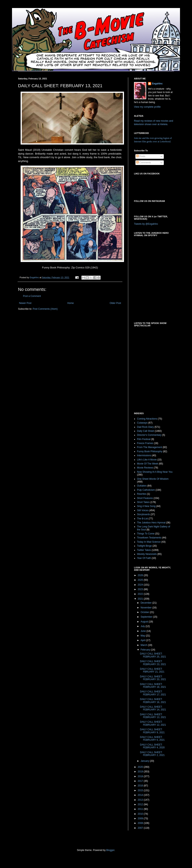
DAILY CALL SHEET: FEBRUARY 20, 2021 (153, 678)
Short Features (145, 498)
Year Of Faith (144, 558)
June (143, 631)
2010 (141, 814)
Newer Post (25, 303)
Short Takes (143, 502)
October (145, 612)
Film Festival (144, 439)
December (146, 603)
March (144, 645)
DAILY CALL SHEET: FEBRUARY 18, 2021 (153, 686)
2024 (141, 585)
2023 (141, 589)
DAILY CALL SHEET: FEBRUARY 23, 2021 (153, 663)
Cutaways (142, 423)
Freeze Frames (145, 443)
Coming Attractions (147, 419)
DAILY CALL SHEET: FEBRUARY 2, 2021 (152, 754)
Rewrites (142, 494)
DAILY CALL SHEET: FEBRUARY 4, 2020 (152, 746)
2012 (141, 804)
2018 (141, 776)
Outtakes (142, 486)
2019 (141, 772)
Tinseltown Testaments (149, 538)
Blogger (110, 850)
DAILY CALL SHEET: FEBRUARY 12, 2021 (153, 723)
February (146, 650)
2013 (141, 800)
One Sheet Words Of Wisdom (153, 479)
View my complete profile (147, 107)
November (146, 608)
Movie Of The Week (148, 464)
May (143, 636)
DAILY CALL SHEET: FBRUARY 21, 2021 (152, 670)
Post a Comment (32, 296)
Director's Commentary (149, 435)
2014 (141, 795)
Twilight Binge (144, 546)
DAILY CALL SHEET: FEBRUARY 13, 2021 (153, 716)
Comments (143, 163)
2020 (141, 767)
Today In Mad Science (149, 542)
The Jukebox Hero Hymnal (151, 523)
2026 (141, 575)
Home (71, 303)
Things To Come (146, 534)
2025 (141, 580)
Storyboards (143, 514)
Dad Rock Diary (145, 427)
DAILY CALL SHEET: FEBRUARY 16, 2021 (153, 701)
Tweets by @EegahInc (146, 224)
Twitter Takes (144, 550)
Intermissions (144, 455)
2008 (141, 823)
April (143, 640)
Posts (141, 156)
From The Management (149, 447)
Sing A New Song (146, 506)
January (145, 761)
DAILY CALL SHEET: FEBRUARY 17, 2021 (153, 693)
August (145, 622)
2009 (141, 818)
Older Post (115, 303)
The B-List (142, 519)
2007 (141, 828)
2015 (141, 790)
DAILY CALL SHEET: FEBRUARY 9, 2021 (152, 731)
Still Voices (143, 510)
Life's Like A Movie (147, 460)
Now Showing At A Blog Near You (155, 472)
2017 (141, 781)
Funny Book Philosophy (150, 451)
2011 (141, 809)
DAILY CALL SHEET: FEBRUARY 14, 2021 (153, 708)
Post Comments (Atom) (45, 309)
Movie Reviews (145, 468)
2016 (141, 786)
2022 (141, 594)
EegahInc (157, 84)
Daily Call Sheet (145, 431)
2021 (141, 599)
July (143, 626)
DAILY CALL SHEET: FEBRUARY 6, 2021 (152, 739)
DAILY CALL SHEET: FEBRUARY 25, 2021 (153, 655)
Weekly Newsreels (147, 554)
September (147, 617)
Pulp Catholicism (146, 490)
